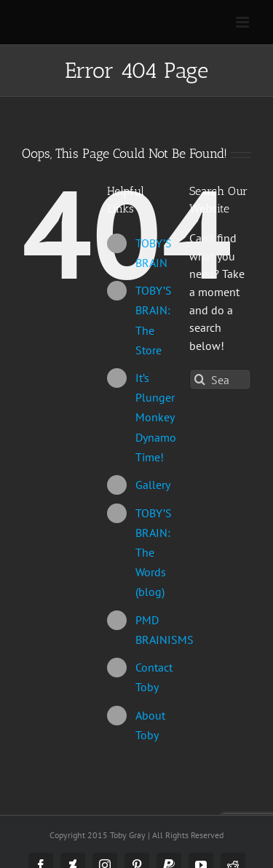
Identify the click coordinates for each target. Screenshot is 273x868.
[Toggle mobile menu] (244, 22)
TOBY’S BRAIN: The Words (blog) (154, 553)
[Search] (200, 379)
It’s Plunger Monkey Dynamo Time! (156, 417)
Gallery (153, 485)
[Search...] (220, 379)
